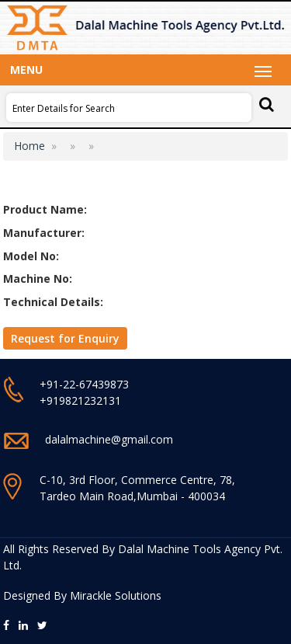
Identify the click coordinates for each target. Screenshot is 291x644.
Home (29, 146)
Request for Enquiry (65, 338)
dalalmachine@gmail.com (109, 439)
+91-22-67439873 (84, 384)
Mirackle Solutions (116, 595)
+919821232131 (80, 400)
